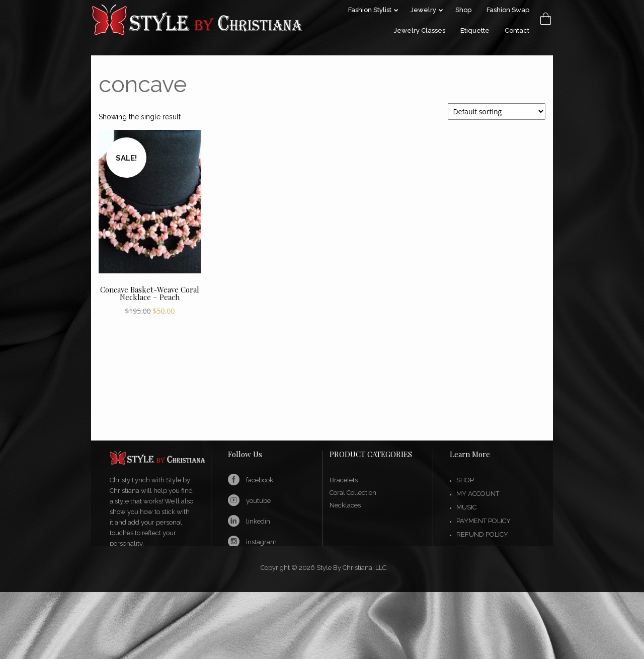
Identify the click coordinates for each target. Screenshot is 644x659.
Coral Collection (353, 493)
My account (478, 494)
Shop (465, 480)
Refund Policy (482, 534)
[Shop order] (497, 112)
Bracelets (344, 480)
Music (466, 507)
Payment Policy (484, 521)
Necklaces (345, 505)
